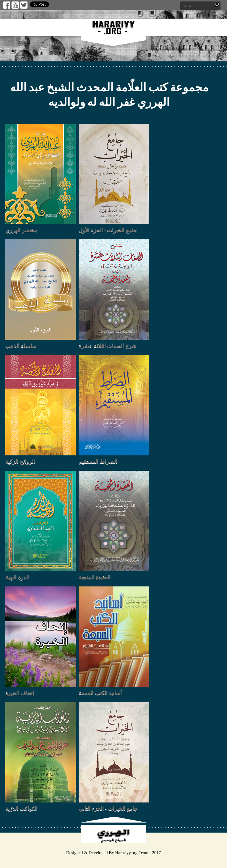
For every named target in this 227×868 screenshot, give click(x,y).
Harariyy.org (126, 853)
